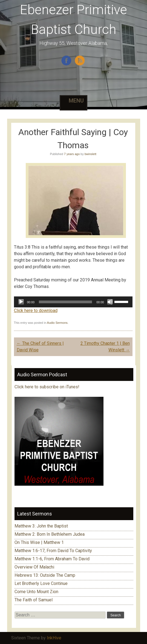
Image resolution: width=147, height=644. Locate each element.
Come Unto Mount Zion (36, 592)
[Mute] (110, 302)
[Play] (21, 302)
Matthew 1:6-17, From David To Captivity (53, 551)
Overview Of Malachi (34, 567)
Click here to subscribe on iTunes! (47, 387)
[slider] (65, 302)
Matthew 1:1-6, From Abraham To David (52, 559)
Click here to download (36, 311)
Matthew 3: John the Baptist (41, 526)
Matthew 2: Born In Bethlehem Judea (50, 534)
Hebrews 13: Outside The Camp (45, 575)
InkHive (54, 638)
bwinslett (90, 154)
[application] (73, 302)
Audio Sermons (57, 323)
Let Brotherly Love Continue (41, 583)
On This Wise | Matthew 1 (39, 542)
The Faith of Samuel (34, 600)
